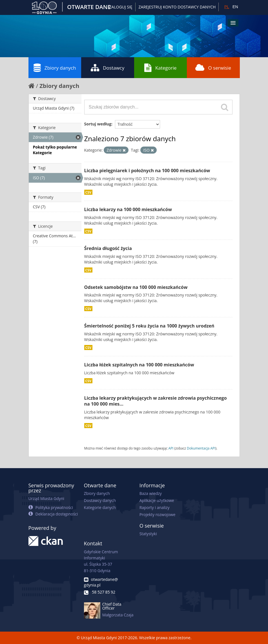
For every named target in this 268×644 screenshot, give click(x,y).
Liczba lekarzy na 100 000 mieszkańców (128, 209)
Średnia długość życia (108, 248)
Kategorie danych (100, 507)
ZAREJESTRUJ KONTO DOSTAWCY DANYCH (177, 7)
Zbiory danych (55, 68)
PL (227, 7)
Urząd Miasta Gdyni (46, 498)
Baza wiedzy (151, 493)
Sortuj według (98, 124)
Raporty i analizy (155, 507)
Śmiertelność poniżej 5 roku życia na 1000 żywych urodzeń (149, 326)
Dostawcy (108, 68)
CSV (88, 192)
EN (235, 7)
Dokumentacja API (201, 448)
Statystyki (148, 534)
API (171, 448)
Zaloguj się (121, 7)
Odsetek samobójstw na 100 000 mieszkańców (136, 287)
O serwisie (213, 68)
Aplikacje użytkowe (157, 500)
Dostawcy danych (100, 500)
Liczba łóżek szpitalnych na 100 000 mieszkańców (139, 365)
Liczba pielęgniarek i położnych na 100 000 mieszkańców (147, 171)
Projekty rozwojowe (158, 514)
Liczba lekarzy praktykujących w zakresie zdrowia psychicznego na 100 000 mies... (156, 401)
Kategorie (160, 68)
